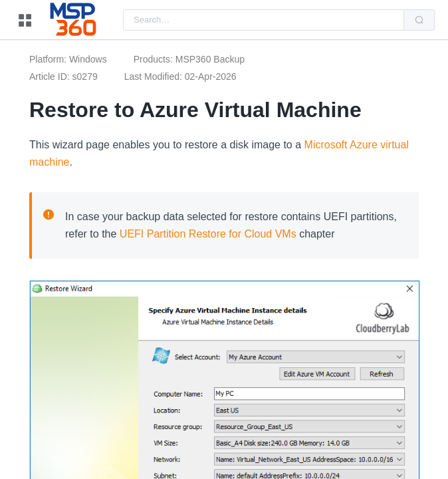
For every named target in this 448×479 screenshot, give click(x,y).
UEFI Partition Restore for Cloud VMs (208, 234)
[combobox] (264, 20)
